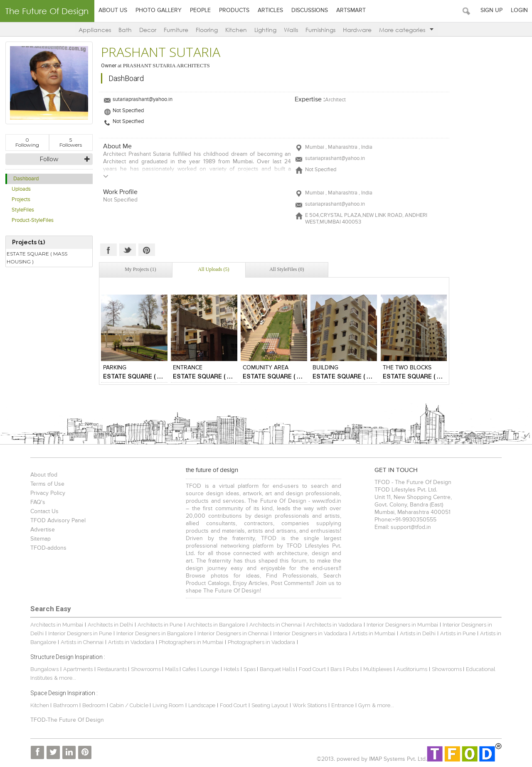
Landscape (202, 705)
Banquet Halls (278, 669)
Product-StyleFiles (33, 220)
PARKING (115, 368)
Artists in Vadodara (131, 642)
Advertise (43, 530)
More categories (406, 30)
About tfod (44, 475)
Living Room (168, 705)
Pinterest (147, 250)
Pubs (352, 669)
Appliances (95, 30)
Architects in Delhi (110, 625)
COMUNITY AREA (266, 368)
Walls (291, 30)
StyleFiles (23, 210)
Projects (21, 200)
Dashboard (26, 179)
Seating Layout (270, 705)
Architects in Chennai (276, 625)
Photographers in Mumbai (191, 642)
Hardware (357, 30)
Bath (125, 30)
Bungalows (44, 669)
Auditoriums (412, 669)
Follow (49, 159)
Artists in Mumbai (374, 633)
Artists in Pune (458, 633)
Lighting (265, 30)
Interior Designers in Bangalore (155, 633)
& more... (65, 678)
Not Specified (128, 111)
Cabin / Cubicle (130, 705)
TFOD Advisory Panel (58, 521)
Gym (364, 705)
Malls (172, 669)
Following (27, 142)
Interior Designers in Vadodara (310, 633)
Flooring (207, 30)
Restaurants (113, 669)
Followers (71, 142)
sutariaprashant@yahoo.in (143, 100)
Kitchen (236, 30)
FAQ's (38, 502)
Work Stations (310, 705)
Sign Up (491, 10)
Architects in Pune (160, 625)
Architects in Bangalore (216, 625)
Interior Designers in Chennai (233, 633)
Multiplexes (378, 669)
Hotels (231, 669)
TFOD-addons (48, 548)
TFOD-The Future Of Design (67, 720)
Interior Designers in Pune (80, 633)
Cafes (189, 669)
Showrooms (147, 669)
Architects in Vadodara (334, 625)
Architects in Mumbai (57, 625)
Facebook (108, 250)
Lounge (210, 669)
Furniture (176, 30)
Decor (148, 30)
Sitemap (41, 539)
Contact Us (44, 511)
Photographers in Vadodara (261, 642)
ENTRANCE (188, 368)
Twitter (128, 250)
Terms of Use (47, 484)
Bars (336, 669)
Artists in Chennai (82, 642)
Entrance (342, 705)
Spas (250, 669)
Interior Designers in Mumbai (402, 625)
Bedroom (95, 705)
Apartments (78, 669)
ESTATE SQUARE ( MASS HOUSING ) (37, 258)
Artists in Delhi (418, 633)
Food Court (312, 669)
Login (519, 10)
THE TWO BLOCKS (407, 368)
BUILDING (325, 368)
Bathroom (66, 705)
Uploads (21, 189)
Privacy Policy (48, 493)
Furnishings (320, 30)
